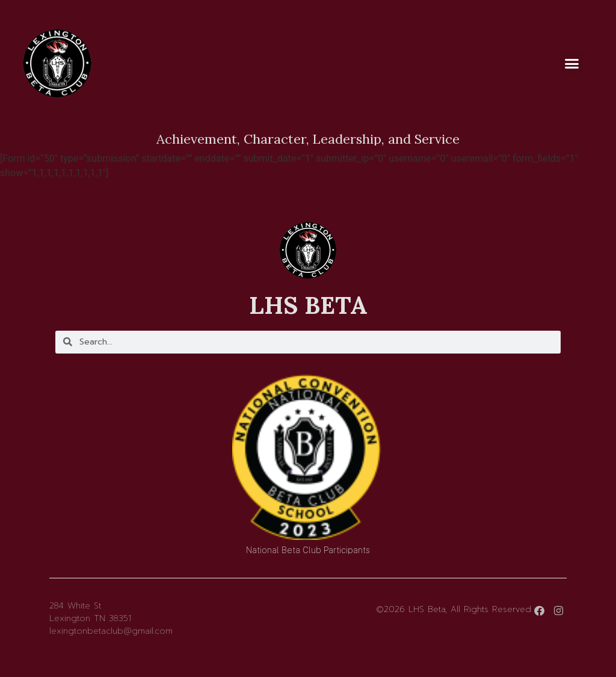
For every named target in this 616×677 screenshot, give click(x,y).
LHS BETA (308, 305)
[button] (572, 63)
